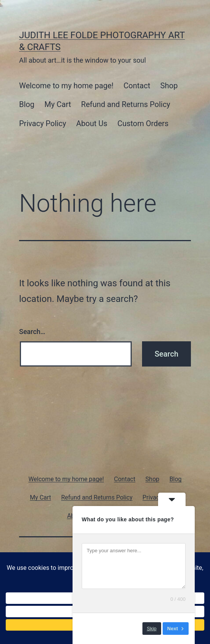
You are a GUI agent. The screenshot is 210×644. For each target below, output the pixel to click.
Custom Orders (143, 123)
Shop (169, 86)
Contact (137, 86)
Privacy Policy (43, 123)
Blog (27, 104)
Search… (32, 332)
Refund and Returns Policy (126, 104)
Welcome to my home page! (66, 86)
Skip (152, 629)
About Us (92, 123)
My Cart (58, 104)
